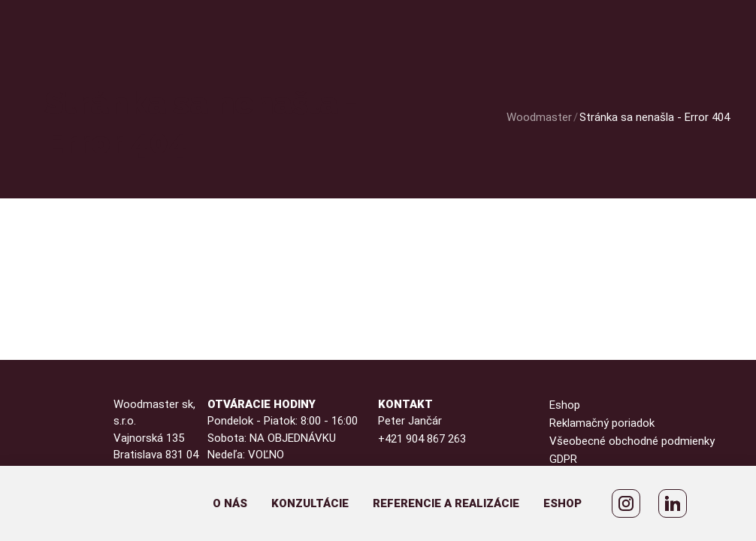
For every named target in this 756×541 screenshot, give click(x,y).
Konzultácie (310, 503)
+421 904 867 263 (422, 439)
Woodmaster (539, 117)
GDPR (563, 459)
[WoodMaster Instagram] (626, 503)
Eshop (562, 503)
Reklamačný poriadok (602, 423)
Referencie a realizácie (446, 503)
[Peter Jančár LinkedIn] (673, 503)
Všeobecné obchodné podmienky (632, 441)
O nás (230, 503)
